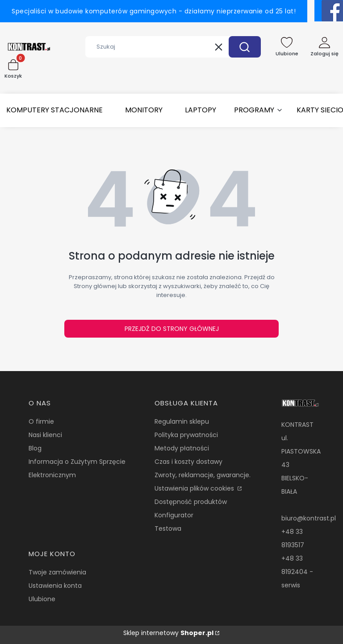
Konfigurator (174, 515)
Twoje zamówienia (57, 572)
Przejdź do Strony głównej (172, 329)
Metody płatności (182, 448)
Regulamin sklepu (182, 421)
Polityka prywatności (186, 435)
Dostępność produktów (191, 502)
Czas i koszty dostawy (188, 462)
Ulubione (42, 599)
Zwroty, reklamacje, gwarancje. (203, 475)
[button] (245, 47)
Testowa (168, 528)
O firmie (41, 421)
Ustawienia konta (55, 586)
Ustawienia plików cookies (195, 488)
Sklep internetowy (168, 633)
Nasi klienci (45, 435)
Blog (35, 448)
